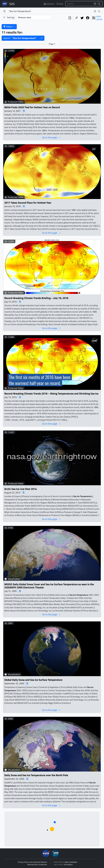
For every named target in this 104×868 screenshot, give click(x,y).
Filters (9, 27)
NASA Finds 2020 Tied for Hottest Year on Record (32, 107)
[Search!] (99, 4)
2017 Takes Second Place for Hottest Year (28, 203)
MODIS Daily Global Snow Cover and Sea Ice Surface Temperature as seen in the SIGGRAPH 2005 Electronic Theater (49, 586)
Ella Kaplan (68, 865)
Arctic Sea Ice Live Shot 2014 (21, 489)
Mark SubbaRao (71, 862)
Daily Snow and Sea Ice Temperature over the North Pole (36, 775)
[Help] (4, 11)
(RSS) (99, 16)
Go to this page (51, 137)
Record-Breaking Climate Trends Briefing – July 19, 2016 (36, 298)
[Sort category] (34, 17)
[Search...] (79, 4)
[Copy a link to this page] (77, 18)
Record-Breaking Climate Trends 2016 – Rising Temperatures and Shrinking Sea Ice (51, 393)
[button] (42, 38)
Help (60, 4)
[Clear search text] (94, 4)
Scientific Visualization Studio (12, 4)
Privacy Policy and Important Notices (33, 862)
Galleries (49, 4)
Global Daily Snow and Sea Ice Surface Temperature (33, 680)
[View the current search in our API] (70, 18)
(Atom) (99, 19)
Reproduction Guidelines (37, 865)
